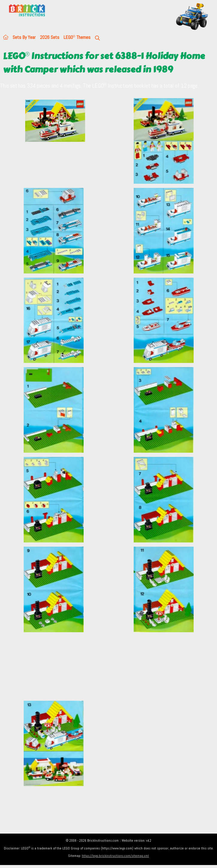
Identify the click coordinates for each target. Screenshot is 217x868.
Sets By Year (24, 37)
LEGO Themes (77, 37)
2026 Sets (50, 37)
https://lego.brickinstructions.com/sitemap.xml (115, 856)
